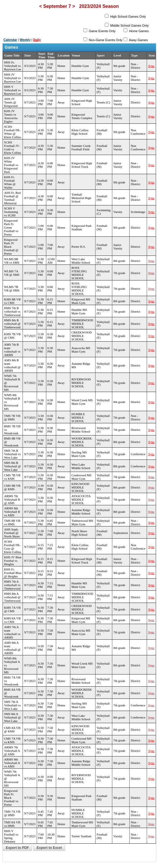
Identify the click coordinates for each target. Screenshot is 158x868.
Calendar (10, 40)
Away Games (138, 40)
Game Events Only (102, 31)
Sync (151, 66)
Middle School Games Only (129, 25)
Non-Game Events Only (105, 40)
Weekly (25, 40)
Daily (37, 40)
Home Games (138, 31)
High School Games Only (128, 17)
